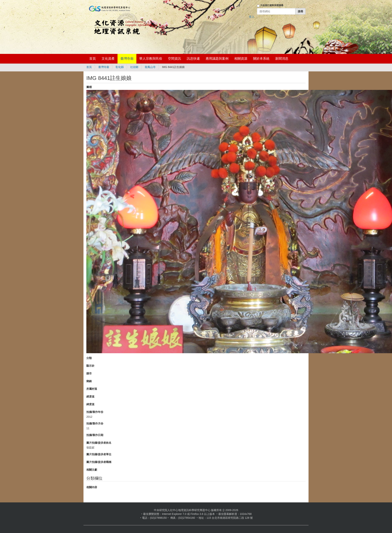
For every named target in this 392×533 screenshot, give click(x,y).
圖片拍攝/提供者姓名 (99, 443)
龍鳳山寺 (150, 67)
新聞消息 (282, 59)
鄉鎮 (89, 381)
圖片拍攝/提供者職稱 (99, 462)
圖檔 (89, 87)
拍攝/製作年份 (95, 412)
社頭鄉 (134, 67)
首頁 (93, 59)
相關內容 (92, 487)
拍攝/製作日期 (95, 435)
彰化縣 (120, 67)
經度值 (90, 397)
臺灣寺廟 (127, 59)
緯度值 (90, 404)
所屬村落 (92, 389)
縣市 (89, 373)
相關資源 (241, 59)
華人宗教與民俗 (151, 59)
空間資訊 (174, 59)
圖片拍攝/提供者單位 (99, 454)
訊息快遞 (193, 59)
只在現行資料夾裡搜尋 (272, 5)
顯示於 (90, 366)
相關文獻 (92, 470)
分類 (89, 358)
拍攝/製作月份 (95, 423)
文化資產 (108, 59)
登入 (252, 17)
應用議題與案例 (217, 59)
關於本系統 (261, 59)
